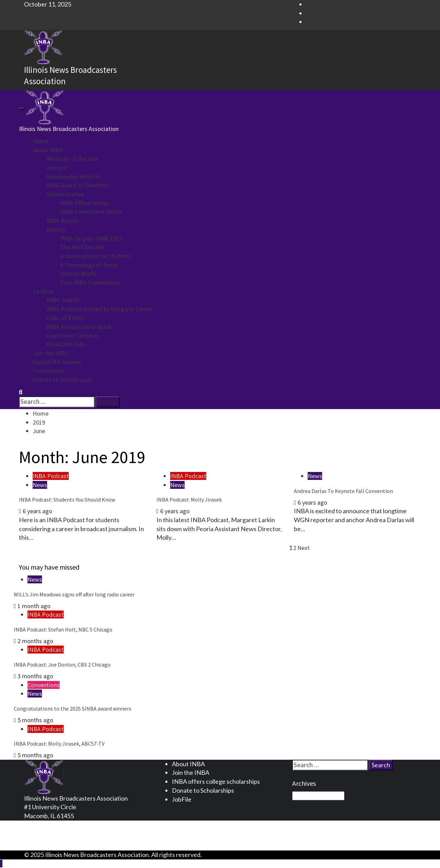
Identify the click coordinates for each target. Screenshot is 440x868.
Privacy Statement (63, 825)
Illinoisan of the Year (73, 159)
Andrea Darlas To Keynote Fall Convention (343, 491)
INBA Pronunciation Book (79, 327)
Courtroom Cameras (73, 335)
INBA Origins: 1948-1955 (91, 238)
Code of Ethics (65, 318)
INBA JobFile (63, 300)
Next (304, 548)
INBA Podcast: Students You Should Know (67, 499)
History (56, 229)
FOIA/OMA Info (66, 344)
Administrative (65, 194)
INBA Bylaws (63, 221)
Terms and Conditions (67, 834)
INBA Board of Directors (78, 185)
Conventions (49, 371)
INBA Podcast (51, 476)
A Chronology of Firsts (89, 265)
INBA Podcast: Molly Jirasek (189, 499)
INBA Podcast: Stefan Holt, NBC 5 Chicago (63, 629)
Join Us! (57, 168)
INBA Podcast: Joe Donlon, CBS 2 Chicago (62, 664)
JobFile (182, 799)
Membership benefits (74, 177)
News (40, 485)
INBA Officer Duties (85, 203)
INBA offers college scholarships (216, 781)
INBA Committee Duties (91, 212)
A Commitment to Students (96, 256)
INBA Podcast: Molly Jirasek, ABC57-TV (59, 744)
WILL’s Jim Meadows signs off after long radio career (74, 594)
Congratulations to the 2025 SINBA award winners (73, 708)
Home (41, 141)
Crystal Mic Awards (57, 362)
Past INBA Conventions (90, 282)
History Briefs (78, 273)
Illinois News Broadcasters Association (69, 129)
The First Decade (82, 247)
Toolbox (43, 291)
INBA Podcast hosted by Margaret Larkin (99, 309)
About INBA (48, 150)
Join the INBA (50, 353)
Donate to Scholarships (62, 380)
